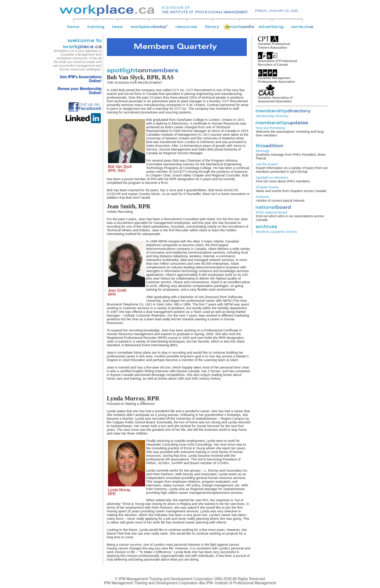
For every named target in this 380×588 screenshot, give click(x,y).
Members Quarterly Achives (276, 232)
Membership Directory (272, 116)
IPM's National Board (271, 212)
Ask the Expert (267, 164)
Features (262, 197)
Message (263, 151)
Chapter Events (267, 187)
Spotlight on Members (272, 178)
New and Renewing (270, 128)
